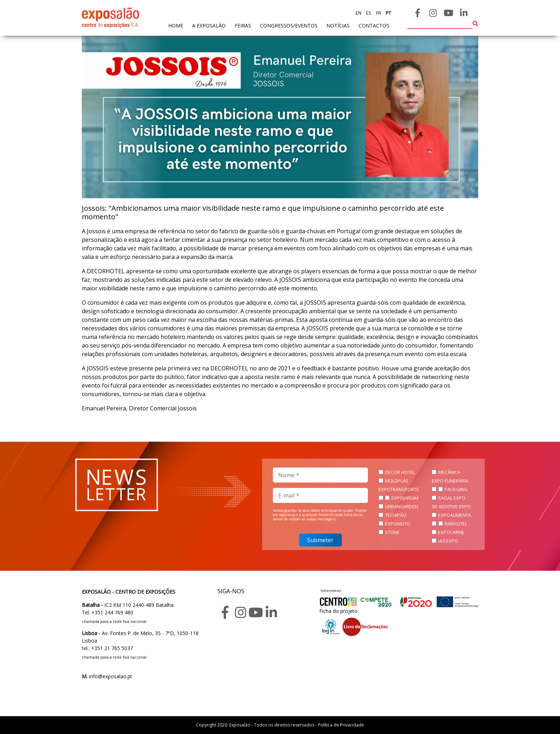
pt (388, 13)
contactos (374, 26)
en (359, 13)
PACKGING (456, 489)
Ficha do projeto (338, 611)
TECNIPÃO (396, 515)
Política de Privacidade (341, 725)
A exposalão (209, 26)
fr (378, 13)
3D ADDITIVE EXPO (451, 506)
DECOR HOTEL (400, 472)
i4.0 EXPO (448, 541)
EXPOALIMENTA (455, 515)
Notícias (338, 26)
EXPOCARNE (451, 532)
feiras (243, 26)
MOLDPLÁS (397, 481)
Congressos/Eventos (289, 26)
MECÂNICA (449, 472)
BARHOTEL (456, 524)
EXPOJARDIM (405, 498)
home (176, 25)
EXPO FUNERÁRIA (450, 481)
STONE (392, 532)
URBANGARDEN (402, 506)
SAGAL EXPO (452, 498)
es (368, 13)
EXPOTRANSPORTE (399, 489)
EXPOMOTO (398, 524)
